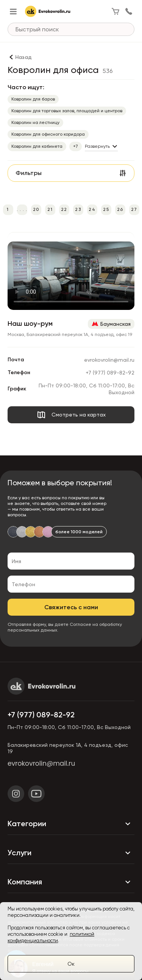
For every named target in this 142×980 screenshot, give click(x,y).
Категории (71, 824)
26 (120, 209)
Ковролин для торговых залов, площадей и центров (67, 111)
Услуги (71, 853)
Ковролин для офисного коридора (48, 134)
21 (50, 209)
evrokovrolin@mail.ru (109, 360)
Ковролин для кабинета (37, 146)
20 (36, 209)
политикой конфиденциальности (51, 937)
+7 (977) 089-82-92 (110, 373)
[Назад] (20, 57)
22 (64, 209)
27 (134, 209)
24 (92, 209)
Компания (71, 882)
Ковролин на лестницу (35, 122)
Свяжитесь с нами (71, 607)
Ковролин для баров (33, 99)
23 (78, 209)
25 (106, 209)
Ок (71, 964)
